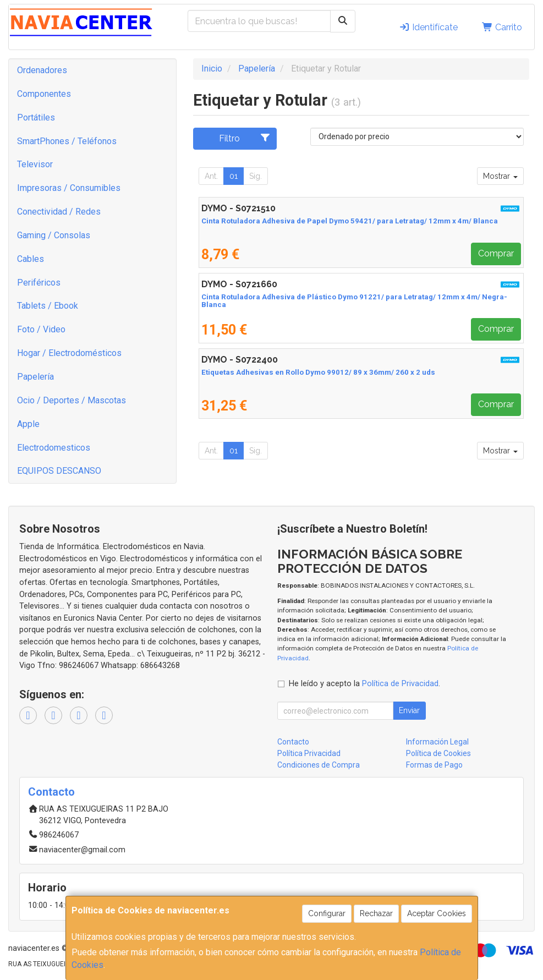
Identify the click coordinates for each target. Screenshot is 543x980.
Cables (31, 259)
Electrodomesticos (54, 448)
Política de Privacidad (400, 684)
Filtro (245, 138)
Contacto (293, 742)
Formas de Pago (434, 765)
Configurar (327, 913)
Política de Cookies (438, 753)
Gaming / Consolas (54, 235)
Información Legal (437, 742)
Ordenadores (42, 70)
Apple (28, 424)
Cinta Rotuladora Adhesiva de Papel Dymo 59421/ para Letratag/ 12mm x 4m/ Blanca (350, 221)
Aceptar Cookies (437, 913)
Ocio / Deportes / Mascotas (72, 400)
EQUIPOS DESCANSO (59, 471)
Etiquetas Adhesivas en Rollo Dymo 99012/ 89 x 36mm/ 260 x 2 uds (318, 372)
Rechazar (376, 913)
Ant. (211, 176)
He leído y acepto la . (364, 684)
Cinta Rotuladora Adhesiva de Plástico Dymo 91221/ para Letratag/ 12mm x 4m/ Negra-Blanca (354, 301)
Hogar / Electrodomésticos (69, 353)
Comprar (496, 253)
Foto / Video (41, 329)
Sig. (256, 176)
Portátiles (36, 117)
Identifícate (428, 27)
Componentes (44, 94)
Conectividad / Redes (59, 212)
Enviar (409, 710)
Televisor (35, 164)
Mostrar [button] (500, 176)
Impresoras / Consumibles (69, 188)
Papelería (35, 377)
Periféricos (39, 283)
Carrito (502, 27)
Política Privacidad (309, 753)
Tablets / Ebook (48, 306)
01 (234, 176)
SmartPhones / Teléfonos (67, 141)
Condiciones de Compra (319, 765)
